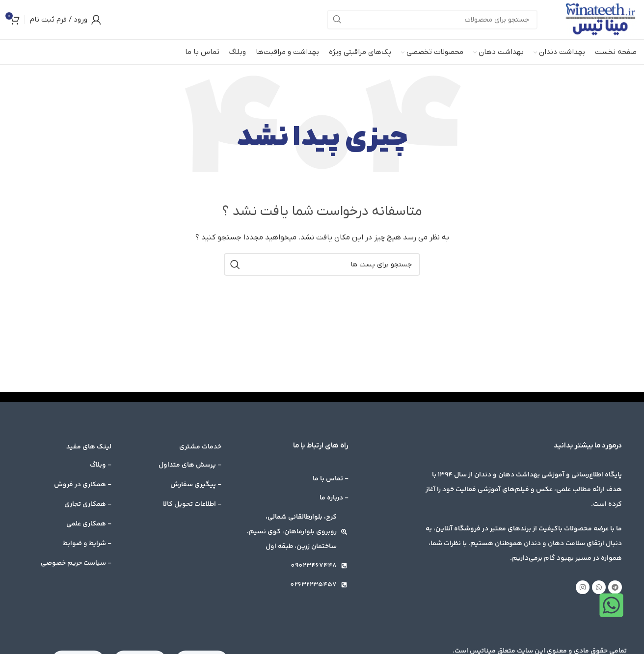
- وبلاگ (101, 465)
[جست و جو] (432, 20)
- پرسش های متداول (190, 465)
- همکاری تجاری (88, 504)
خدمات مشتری (200, 447)
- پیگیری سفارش (196, 485)
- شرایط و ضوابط (87, 544)
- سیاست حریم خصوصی (76, 563)
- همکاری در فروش (83, 485)
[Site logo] (601, 19)
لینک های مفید (89, 447)
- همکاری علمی (89, 524)
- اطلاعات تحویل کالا (192, 504)
